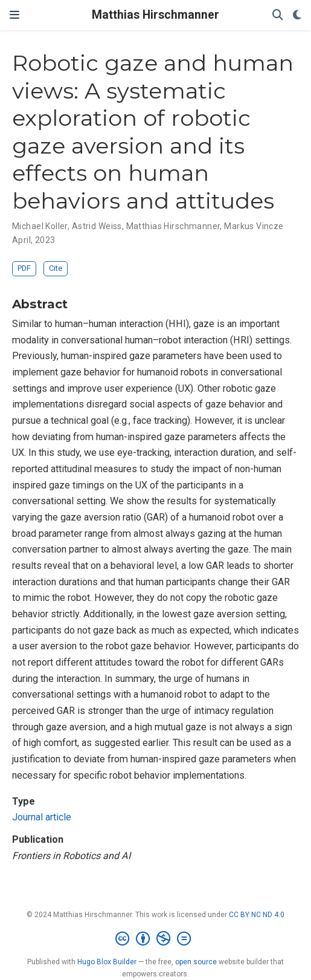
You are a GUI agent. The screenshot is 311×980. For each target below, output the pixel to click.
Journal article (42, 817)
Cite (56, 268)
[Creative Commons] (155, 939)
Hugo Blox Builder (107, 962)
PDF (24, 268)
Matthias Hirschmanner (155, 15)
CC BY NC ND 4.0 (257, 915)
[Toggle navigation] (14, 15)
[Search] (278, 15)
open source (196, 962)
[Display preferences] (297, 15)
